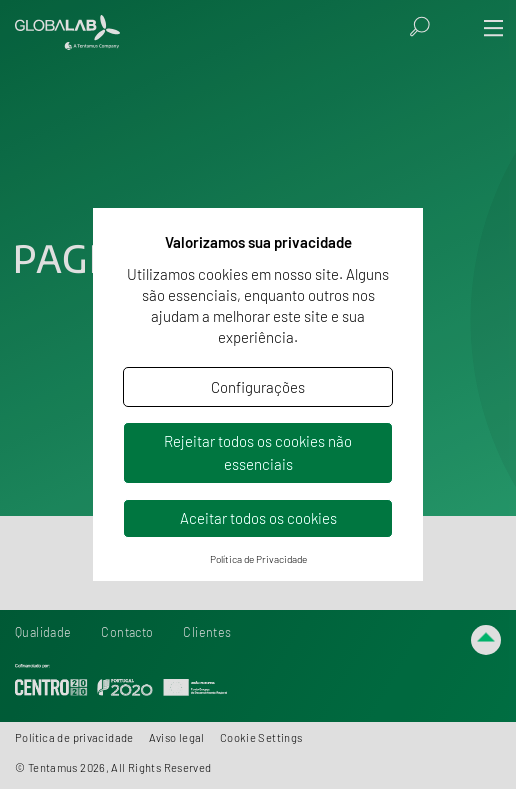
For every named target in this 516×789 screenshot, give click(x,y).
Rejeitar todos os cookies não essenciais (258, 452)
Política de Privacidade (258, 559)
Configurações (258, 387)
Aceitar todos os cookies (258, 518)
